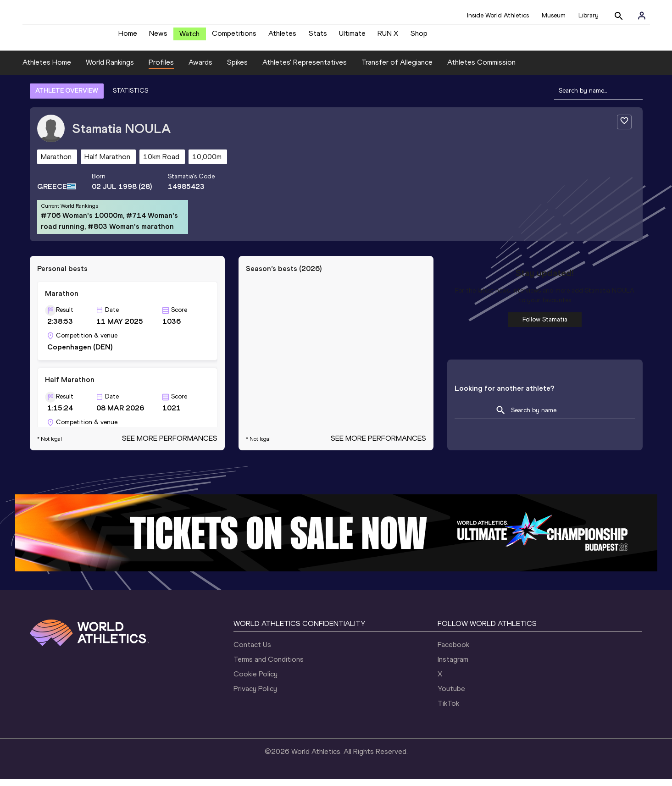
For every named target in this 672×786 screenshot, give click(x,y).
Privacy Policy (255, 695)
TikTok (448, 710)
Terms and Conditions (269, 666)
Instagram (453, 666)
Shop (419, 37)
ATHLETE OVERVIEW (67, 97)
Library (589, 15)
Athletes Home (47, 69)
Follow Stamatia (545, 326)
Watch (189, 37)
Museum (554, 15)
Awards (200, 69)
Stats (318, 37)
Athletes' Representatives (305, 69)
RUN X (388, 37)
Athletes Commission (481, 69)
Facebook (453, 651)
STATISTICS (131, 97)
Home (128, 37)
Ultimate (352, 37)
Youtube (451, 695)
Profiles (161, 69)
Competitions (234, 37)
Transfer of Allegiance (397, 69)
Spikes (237, 69)
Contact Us (252, 651)
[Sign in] (642, 16)
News (158, 37)
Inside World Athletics (498, 15)
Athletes (282, 37)
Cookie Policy (255, 681)
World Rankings (110, 69)
